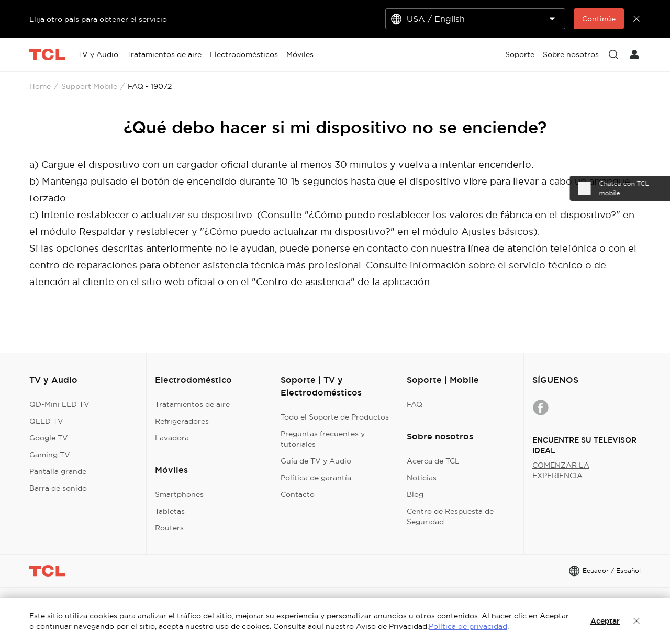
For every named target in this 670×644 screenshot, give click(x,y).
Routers (169, 528)
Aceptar (605, 621)
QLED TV (46, 421)
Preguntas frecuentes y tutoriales (323, 439)
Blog (415, 494)
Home (40, 86)
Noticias (422, 478)
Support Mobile (89, 86)
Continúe (599, 19)
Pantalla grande (58, 471)
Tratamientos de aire (192, 404)
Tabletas (170, 511)
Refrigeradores (182, 421)
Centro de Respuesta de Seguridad (450, 516)
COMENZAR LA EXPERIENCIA (561, 470)
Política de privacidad (468, 626)
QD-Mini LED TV (59, 404)
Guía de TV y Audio (316, 461)
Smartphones (179, 494)
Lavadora (172, 438)
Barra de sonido (58, 488)
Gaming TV (50, 455)
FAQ (415, 404)
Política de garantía (316, 478)
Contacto (298, 494)
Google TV (49, 438)
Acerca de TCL (433, 461)
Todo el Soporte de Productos (335, 417)
